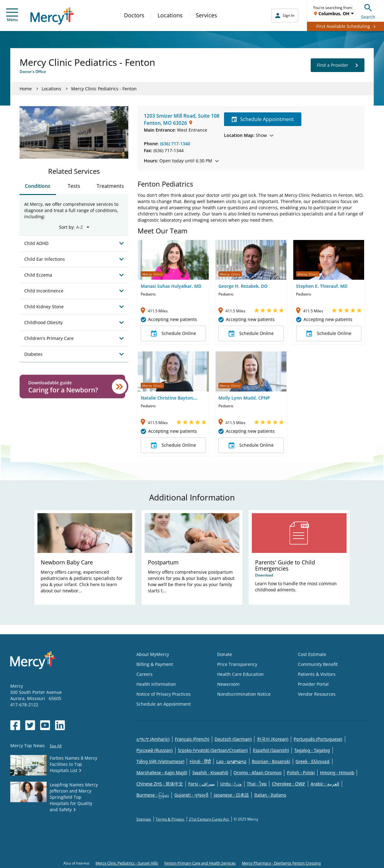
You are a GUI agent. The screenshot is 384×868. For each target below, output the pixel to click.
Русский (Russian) (155, 750)
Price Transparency (237, 664)
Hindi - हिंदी (200, 761)
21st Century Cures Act (209, 819)
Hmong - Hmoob (337, 773)
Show (249, 135)
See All (56, 746)
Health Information (156, 684)
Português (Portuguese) (318, 739)
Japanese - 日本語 (231, 795)
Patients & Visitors (317, 674)
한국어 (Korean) (273, 739)
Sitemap (144, 819)
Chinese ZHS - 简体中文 (160, 784)
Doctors (134, 15)
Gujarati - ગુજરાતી (191, 795)
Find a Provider (338, 65)
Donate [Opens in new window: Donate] (225, 654)
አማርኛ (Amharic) (153, 739)
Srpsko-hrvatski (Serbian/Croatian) (213, 750)
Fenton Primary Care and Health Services (200, 863)
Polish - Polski (301, 773)
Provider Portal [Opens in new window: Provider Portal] (313, 684)
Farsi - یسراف (202, 784)
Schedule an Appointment (164, 704)
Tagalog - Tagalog (312, 750)
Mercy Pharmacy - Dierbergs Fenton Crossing (281, 863)
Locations (170, 15)
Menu (12, 15)
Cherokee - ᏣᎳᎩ (288, 784)
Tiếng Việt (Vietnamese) (160, 761)
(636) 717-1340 (175, 144)
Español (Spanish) (271, 750)
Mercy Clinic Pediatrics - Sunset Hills (127, 863)
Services (206, 15)
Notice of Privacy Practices (164, 694)
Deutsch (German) (233, 739)
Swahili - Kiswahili (210, 773)
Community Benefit (318, 664)
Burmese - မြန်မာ (153, 795)
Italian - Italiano (270, 795)
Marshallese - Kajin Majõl (162, 773)
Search (368, 11)
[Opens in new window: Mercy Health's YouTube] (45, 725)
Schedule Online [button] (174, 333)
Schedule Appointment (263, 119)
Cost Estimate (312, 654)
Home (26, 89)
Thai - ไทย (257, 784)
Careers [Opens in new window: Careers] (144, 674)
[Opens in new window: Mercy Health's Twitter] (30, 725)
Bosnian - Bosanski (271, 761)
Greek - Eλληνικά (313, 761)
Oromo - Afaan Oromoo (258, 773)
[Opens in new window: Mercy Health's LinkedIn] (60, 725)
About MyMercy (153, 654)
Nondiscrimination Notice (244, 694)
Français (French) (192, 739)
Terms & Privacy (170, 819)
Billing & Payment (155, 664)
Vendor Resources (317, 694)
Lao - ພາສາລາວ (231, 761)
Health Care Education (240, 674)
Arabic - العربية (325, 784)
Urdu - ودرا (231, 784)
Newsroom (228, 684)
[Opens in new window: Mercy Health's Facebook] (15, 725)
